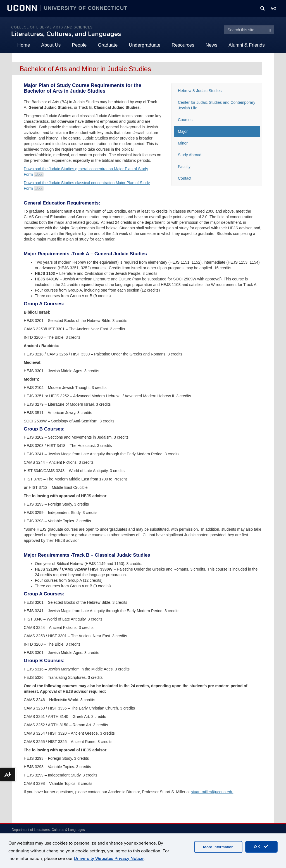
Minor (183, 143)
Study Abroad (190, 155)
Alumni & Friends (246, 45)
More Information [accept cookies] (218, 847)
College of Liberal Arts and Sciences (52, 27)
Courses (185, 120)
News (212, 45)
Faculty (184, 167)
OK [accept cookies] (261, 847)
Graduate (108, 45)
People (79, 45)
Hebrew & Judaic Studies (200, 91)
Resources (183, 45)
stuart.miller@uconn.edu (212, 792)
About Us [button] (51, 45)
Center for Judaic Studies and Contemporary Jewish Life (217, 105)
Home (24, 45)
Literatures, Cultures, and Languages (66, 34)
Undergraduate (145, 45)
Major (183, 131)
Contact (185, 178)
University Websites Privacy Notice (109, 859)
